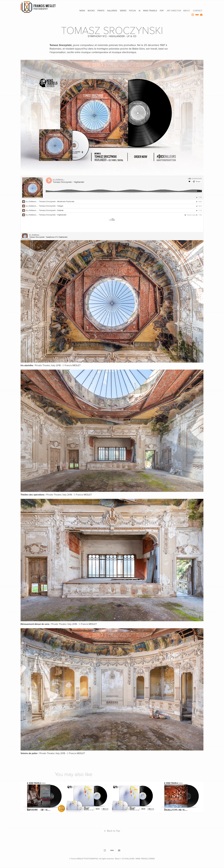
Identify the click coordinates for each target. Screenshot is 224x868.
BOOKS (91, 11)
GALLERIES (112, 11)
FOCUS (132, 11)
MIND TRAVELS (150, 11)
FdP (162, 11)
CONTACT (198, 11)
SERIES (123, 11)
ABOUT (186, 11)
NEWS (82, 11)
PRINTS (101, 11)
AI (139, 11)
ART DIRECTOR (174, 11)
